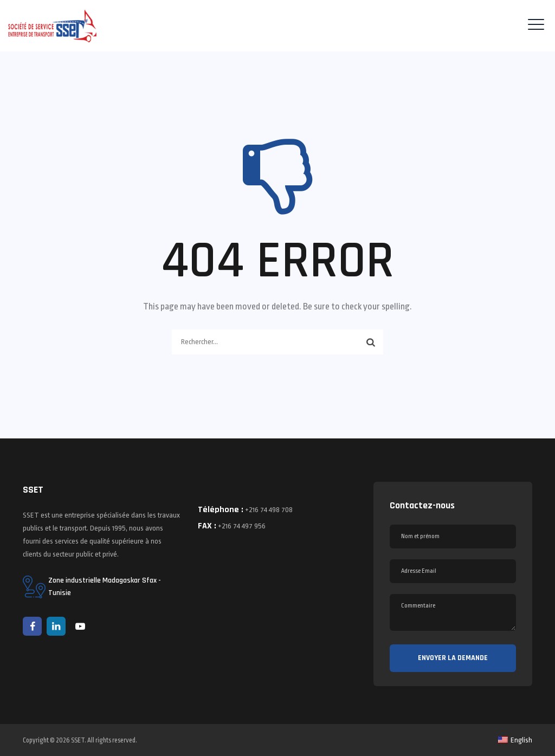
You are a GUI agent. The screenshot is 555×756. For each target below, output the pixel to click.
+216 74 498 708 (269, 510)
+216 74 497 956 (242, 526)
